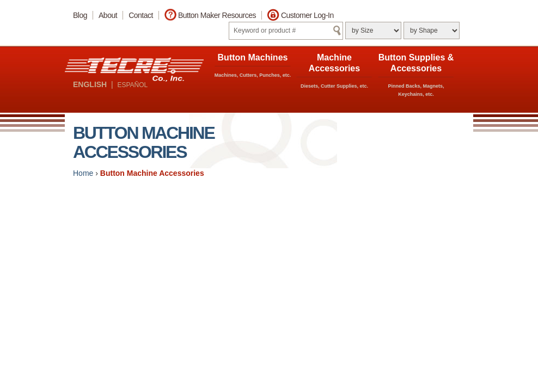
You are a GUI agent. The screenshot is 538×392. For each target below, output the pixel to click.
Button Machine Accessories (152, 173)
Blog (80, 15)
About (108, 15)
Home (83, 173)
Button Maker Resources (217, 15)
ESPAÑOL (132, 85)
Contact (141, 15)
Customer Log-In (307, 15)
